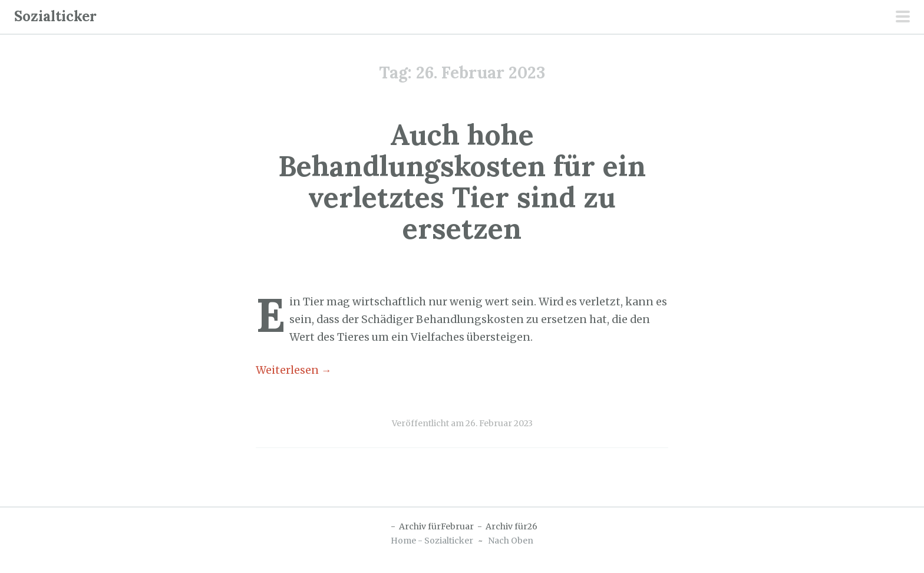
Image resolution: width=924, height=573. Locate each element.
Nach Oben (511, 541)
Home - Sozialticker (432, 541)
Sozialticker (55, 16)
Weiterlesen (294, 370)
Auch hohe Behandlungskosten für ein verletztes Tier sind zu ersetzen (462, 181)
